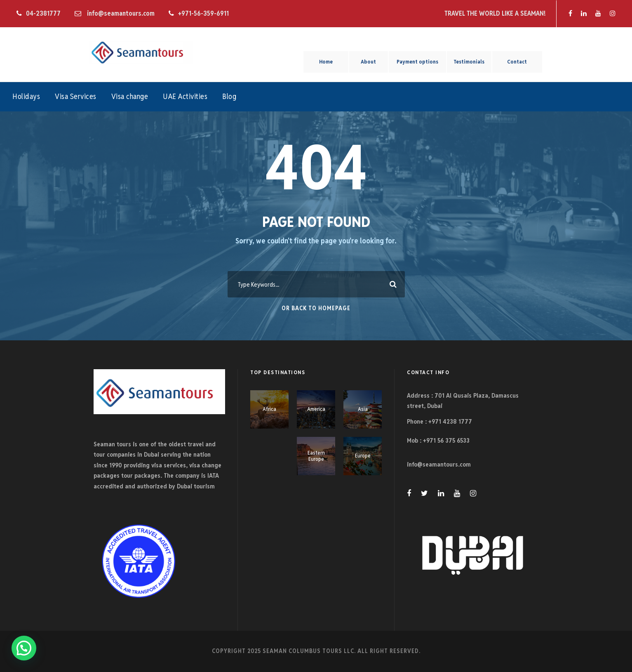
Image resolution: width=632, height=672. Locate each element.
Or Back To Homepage (316, 308)
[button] (24, 648)
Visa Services (76, 96)
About (368, 62)
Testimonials (469, 62)
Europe (363, 456)
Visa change (130, 96)
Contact (517, 62)
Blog (229, 96)
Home (326, 62)
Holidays (26, 96)
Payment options (417, 62)
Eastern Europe (316, 456)
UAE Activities (185, 96)
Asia (363, 409)
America (316, 409)
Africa (269, 409)
